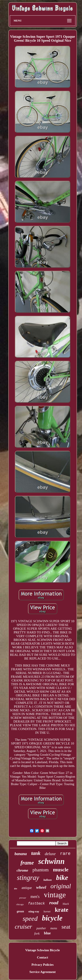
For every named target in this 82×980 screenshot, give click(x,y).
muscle (61, 870)
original (61, 886)
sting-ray (34, 911)
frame (27, 863)
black (66, 904)
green (20, 911)
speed (30, 918)
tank (36, 853)
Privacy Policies (43, 965)
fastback (36, 904)
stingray (28, 878)
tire (16, 889)
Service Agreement (42, 972)
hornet (47, 912)
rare (65, 854)
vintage (55, 895)
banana (21, 854)
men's (35, 897)
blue (47, 933)
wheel (41, 887)
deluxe (50, 854)
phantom (41, 870)
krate (62, 910)
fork (37, 933)
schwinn (51, 861)
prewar (23, 898)
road (54, 903)
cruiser (23, 927)
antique (27, 888)
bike (62, 878)
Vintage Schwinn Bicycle (43, 950)
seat (66, 927)
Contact (43, 957)
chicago (20, 904)
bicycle (52, 918)
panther (41, 928)
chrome (22, 870)
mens (54, 928)
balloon (48, 880)
